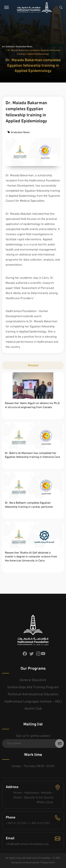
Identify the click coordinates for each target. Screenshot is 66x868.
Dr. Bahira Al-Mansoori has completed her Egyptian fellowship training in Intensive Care (32, 455)
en (3, 47)
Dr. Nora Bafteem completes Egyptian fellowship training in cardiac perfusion (29, 505)
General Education (33, 680)
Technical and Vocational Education (33, 694)
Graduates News (24, 47)
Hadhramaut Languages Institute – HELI (33, 702)
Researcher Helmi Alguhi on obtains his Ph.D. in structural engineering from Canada (33, 405)
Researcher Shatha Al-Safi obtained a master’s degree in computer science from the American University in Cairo (31, 557)
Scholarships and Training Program (33, 687)
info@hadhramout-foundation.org (27, 844)
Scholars (10, 47)
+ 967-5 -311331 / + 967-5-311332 (28, 823)
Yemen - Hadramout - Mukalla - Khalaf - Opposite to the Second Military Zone (33, 798)
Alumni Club (33, 709)
